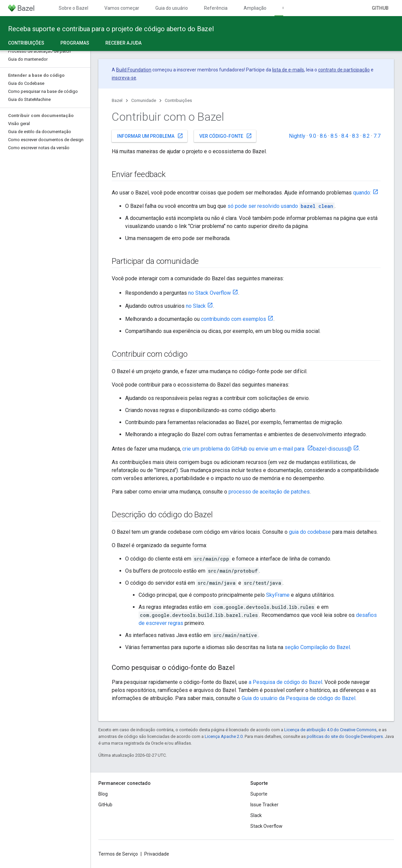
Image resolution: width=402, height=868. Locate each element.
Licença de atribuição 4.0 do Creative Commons (330, 730)
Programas (75, 43)
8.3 (356, 136)
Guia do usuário (172, 8)
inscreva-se (124, 78)
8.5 (334, 136)
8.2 (366, 136)
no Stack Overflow (210, 293)
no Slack (196, 306)
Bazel (117, 100)
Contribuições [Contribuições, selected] (26, 43)
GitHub (380, 8)
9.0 (313, 136)
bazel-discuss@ (332, 449)
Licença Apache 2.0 (224, 736)
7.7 (377, 136)
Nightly (297, 136)
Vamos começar (122, 8)
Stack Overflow (266, 826)
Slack (256, 815)
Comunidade (144, 100)
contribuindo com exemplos (234, 319)
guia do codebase (310, 532)
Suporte (259, 794)
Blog (103, 794)
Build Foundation (134, 70)
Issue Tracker (264, 805)
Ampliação (255, 8)
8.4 (345, 136)
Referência (216, 8)
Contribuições (178, 100)
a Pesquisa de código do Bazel (285, 682)
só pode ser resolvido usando (281, 206)
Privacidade (157, 854)
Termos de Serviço (118, 854)
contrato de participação (344, 70)
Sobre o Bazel (73, 8)
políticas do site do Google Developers (345, 736)
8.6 (323, 136)
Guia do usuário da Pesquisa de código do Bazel (298, 698)
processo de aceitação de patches (269, 492)
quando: (362, 193)
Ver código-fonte (226, 136)
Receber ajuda (123, 43)
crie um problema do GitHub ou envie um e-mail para (244, 449)
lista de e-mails (288, 70)
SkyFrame (278, 595)
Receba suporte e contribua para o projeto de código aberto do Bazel (111, 29)
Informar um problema (150, 136)
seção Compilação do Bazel (317, 647)
